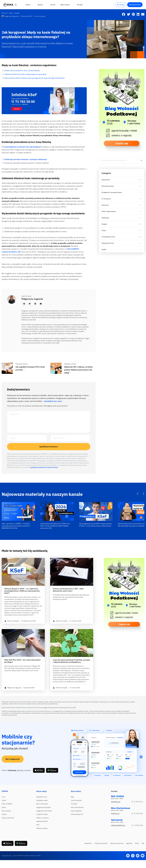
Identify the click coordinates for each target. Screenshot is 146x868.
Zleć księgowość (13, 759)
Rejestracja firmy (108, 243)
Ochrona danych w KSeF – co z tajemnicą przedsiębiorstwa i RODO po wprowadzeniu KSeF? (22, 591)
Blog (72, 797)
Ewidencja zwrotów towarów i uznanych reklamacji (26, 159)
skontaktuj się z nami (53, 401)
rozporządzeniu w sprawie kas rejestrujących (23, 147)
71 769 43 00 (137, 825)
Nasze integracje (76, 811)
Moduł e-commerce (43, 818)
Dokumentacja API (77, 814)
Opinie (4, 807)
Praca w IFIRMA (7, 804)
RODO (137, 843)
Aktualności (106, 180)
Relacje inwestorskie (117, 843)
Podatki (104, 224)
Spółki (104, 249)
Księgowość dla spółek (44, 807)
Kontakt (4, 814)
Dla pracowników (108, 186)
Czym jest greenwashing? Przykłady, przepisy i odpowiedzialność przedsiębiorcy (71, 661)
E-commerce (106, 199)
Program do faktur (42, 814)
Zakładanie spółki (42, 800)
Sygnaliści (129, 843)
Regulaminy (88, 843)
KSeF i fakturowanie (109, 211)
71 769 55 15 (137, 802)
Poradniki (74, 804)
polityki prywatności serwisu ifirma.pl (44, 467)
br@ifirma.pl (115, 814)
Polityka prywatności (101, 843)
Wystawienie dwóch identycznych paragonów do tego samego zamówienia (35, 78)
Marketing (105, 218)
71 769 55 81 (137, 814)
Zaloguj (121, 5)
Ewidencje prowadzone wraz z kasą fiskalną (22, 70)
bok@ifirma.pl (116, 802)
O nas (4, 797)
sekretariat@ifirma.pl (118, 825)
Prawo (104, 230)
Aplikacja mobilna (42, 828)
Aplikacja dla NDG (42, 821)
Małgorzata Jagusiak (10, 16)
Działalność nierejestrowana (112, 192)
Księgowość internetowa (44, 811)
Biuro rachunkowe (42, 804)
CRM (38, 825)
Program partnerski (8, 818)
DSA (143, 843)
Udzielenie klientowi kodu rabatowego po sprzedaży (25, 74)
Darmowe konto (135, 5)
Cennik (4, 800)
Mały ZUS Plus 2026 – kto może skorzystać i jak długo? (23, 661)
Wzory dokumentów (77, 807)
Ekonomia (105, 205)
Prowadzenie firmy (108, 237)
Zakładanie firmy (42, 797)
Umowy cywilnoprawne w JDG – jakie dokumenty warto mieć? (68, 590)
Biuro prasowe (6, 811)
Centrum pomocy (76, 800)
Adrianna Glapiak (12, 621)
